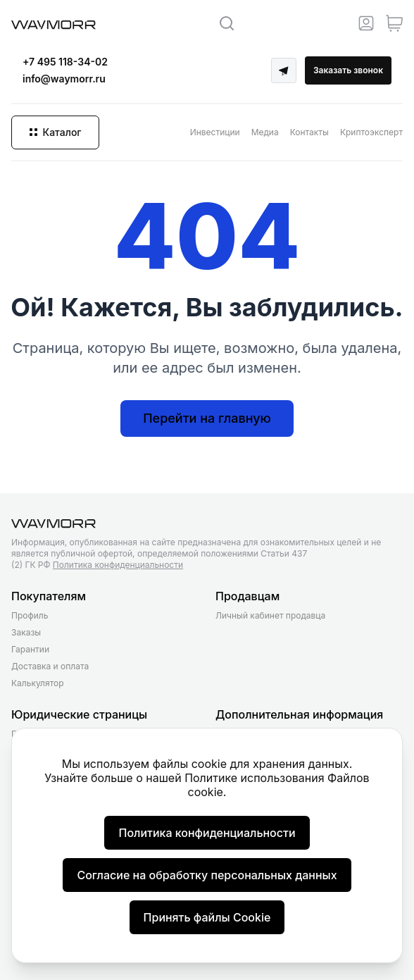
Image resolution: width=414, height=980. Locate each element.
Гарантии (30, 649)
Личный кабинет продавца (270, 615)
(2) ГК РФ (97, 565)
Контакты (309, 132)
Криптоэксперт (371, 132)
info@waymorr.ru (64, 79)
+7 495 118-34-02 (65, 62)
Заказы (26, 632)
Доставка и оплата (50, 666)
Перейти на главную (207, 418)
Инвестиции (215, 132)
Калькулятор (38, 683)
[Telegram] (284, 70)
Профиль (30, 615)
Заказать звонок (348, 70)
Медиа (265, 132)
